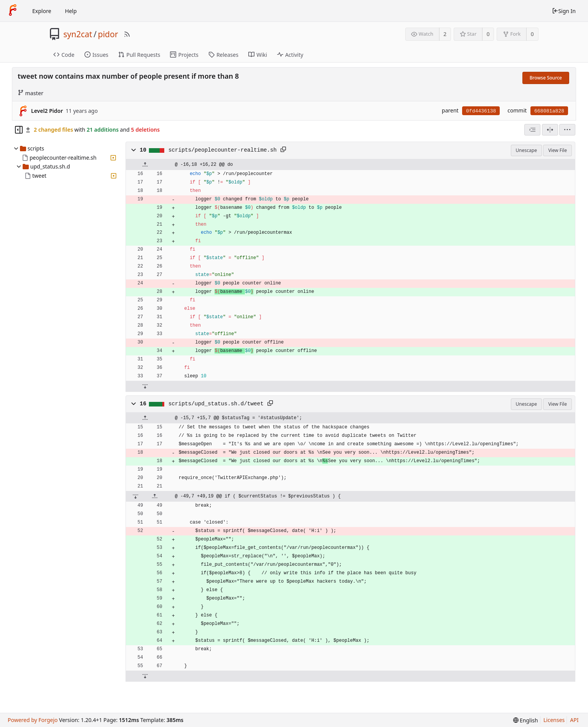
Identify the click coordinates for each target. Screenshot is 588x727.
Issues (96, 55)
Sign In (564, 11)
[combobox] (532, 130)
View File (557, 150)
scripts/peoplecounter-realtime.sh (223, 150)
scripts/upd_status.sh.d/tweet (216, 404)
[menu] (567, 130)
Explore (42, 11)
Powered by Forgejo (33, 720)
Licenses (554, 720)
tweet (39, 176)
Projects (184, 55)
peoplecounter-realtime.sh (63, 158)
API (574, 720)
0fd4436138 (481, 111)
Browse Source (546, 78)
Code (64, 55)
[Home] (13, 11)
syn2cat (78, 34)
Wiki (258, 55)
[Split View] (550, 130)
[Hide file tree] (19, 130)
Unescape (526, 150)
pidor (108, 34)
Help (71, 11)
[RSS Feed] (127, 34)
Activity (290, 55)
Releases (223, 55)
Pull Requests (139, 55)
